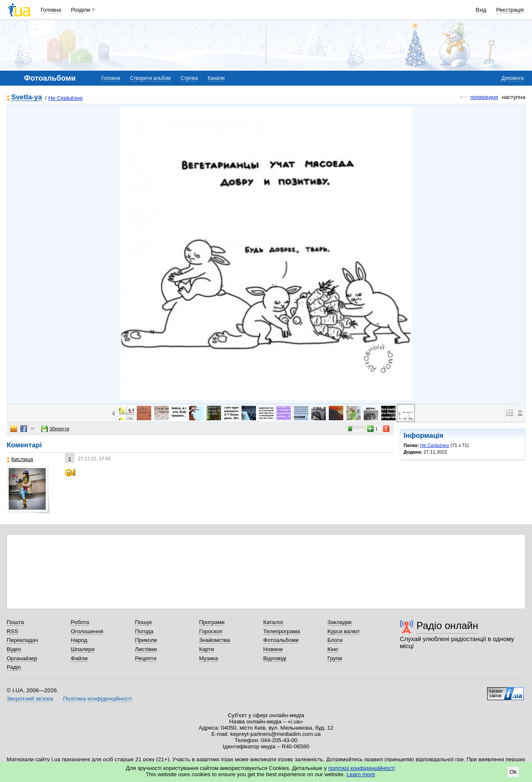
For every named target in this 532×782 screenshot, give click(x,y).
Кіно (333, 649)
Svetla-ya (27, 97)
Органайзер (22, 658)
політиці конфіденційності (362, 768)
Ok (513, 772)
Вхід (481, 10)
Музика (208, 658)
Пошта (15, 622)
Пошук (144, 622)
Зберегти (55, 429)
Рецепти (146, 658)
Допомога (512, 78)
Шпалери (83, 649)
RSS (12, 631)
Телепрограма (282, 631)
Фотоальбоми (281, 640)
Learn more (361, 774)
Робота (80, 622)
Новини (273, 649)
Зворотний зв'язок (30, 699)
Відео (14, 649)
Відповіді (275, 658)
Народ (79, 640)
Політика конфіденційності (97, 699)
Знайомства (215, 640)
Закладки (340, 622)
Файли (79, 658)
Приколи (146, 640)
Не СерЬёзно (65, 98)
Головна (51, 10)
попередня (484, 97)
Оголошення (87, 631)
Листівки (146, 649)
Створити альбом (150, 78)
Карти (207, 649)
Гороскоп (211, 631)
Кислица (20, 459)
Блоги (335, 640)
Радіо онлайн (447, 625)
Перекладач (22, 640)
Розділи (81, 10)
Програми (212, 622)
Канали (216, 78)
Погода (144, 631)
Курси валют (344, 631)
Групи (335, 658)
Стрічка (189, 78)
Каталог (273, 622)
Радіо (14, 667)
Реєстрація (510, 10)
